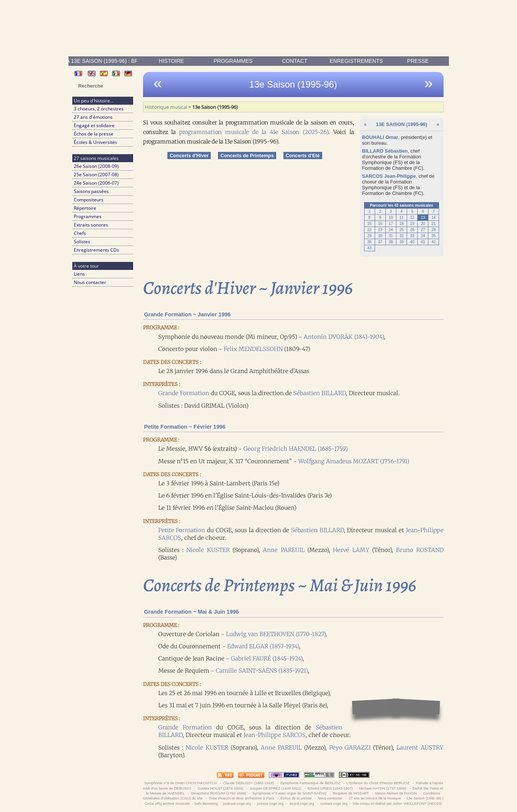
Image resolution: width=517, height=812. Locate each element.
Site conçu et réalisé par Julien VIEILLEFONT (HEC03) (397, 803)
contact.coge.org (334, 803)
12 (412, 218)
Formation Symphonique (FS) (392, 160)
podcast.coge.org (237, 803)
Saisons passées (91, 191)
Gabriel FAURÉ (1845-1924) (267, 658)
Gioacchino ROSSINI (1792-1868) (218, 793)
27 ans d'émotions (93, 117)
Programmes (233, 61)
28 (433, 230)
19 (412, 224)
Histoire (172, 61)
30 (380, 236)
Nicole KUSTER (208, 550)
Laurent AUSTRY (420, 747)
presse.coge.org (270, 803)
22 (370, 230)
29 (370, 236)
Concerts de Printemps (247, 156)
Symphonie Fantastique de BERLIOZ (310, 783)
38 (391, 242)
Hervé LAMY (351, 550)
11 (402, 218)
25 (402, 230)
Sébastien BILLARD (320, 393)
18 (402, 224)
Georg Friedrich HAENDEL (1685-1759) (296, 449)
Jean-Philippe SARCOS (274, 735)
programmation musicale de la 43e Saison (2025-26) (254, 132)
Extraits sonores (91, 225)
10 (391, 218)
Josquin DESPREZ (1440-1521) (275, 788)
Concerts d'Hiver (189, 156)
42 (433, 242)
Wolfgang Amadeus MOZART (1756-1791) (354, 461)
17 (391, 224)
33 (412, 236)
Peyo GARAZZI (350, 747)
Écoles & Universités (95, 142)
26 (412, 230)
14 (433, 218)
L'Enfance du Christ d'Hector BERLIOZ (378, 783)
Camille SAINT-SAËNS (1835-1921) (262, 671)
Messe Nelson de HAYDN (396, 793)
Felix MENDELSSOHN (253, 349)
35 (433, 236)
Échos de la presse (94, 134)
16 (380, 224)
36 (370, 242)
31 (391, 236)
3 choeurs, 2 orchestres (99, 109)
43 (370, 248)
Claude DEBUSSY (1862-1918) (249, 783)
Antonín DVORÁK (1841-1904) (344, 337)
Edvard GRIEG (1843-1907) (330, 788)
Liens (79, 274)
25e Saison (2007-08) (96, 175)
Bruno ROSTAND (420, 550)
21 (433, 224)
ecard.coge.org (302, 803)
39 (402, 242)
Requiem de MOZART (351, 793)
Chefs (80, 233)
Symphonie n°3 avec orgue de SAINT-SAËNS (290, 793)
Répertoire (85, 208)
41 (423, 242)
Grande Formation (184, 393)
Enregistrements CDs (96, 250)
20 (423, 224)
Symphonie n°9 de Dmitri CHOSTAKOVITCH (180, 783)
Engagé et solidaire (94, 125)
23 (380, 230)
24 (391, 230)
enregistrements (356, 61)
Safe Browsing (206, 803)
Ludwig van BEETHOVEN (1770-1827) (276, 634)
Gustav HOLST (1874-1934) (220, 788)
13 (423, 218)
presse (418, 61)
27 (423, 230)
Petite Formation (182, 530)
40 (412, 242)
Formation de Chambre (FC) (393, 168)
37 (380, 242)
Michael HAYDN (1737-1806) (383, 788)
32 (402, 236)
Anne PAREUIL (284, 550)
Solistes (82, 242)
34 (423, 236)
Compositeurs (89, 200)
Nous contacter (90, 282)
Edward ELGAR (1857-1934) (263, 646)
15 (370, 224)
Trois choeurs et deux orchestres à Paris (241, 798)
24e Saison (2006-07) (96, 183)
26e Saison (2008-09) (96, 166)
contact (295, 61)
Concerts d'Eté (303, 156)
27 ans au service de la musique (375, 798)
